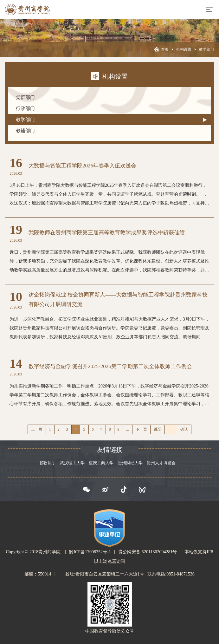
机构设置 (184, 49)
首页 (165, 49)
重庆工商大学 (101, 463)
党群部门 (25, 97)
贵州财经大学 (130, 463)
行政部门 (25, 108)
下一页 (141, 429)
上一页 (37, 429)
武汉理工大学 (72, 463)
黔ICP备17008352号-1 (90, 552)
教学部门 (207, 49)
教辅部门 (25, 131)
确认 (184, 429)
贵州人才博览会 (161, 463)
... (128, 429)
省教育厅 (47, 463)
